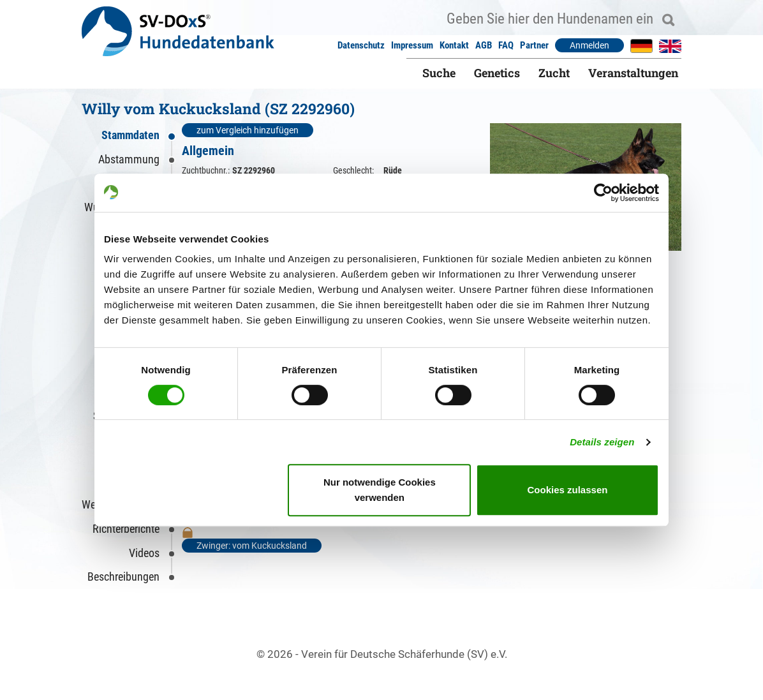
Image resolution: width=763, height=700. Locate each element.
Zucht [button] (554, 73)
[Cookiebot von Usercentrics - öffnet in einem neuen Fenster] (603, 193)
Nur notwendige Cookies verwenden (380, 490)
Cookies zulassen (568, 490)
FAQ (506, 45)
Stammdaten (130, 135)
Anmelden (589, 45)
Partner (534, 45)
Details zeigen (602, 442)
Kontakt (454, 45)
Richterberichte (126, 529)
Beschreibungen (123, 577)
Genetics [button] (497, 73)
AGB (484, 45)
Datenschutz (361, 45)
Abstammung (129, 159)
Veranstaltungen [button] (633, 73)
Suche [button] (439, 73)
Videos (144, 553)
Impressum (412, 45)
